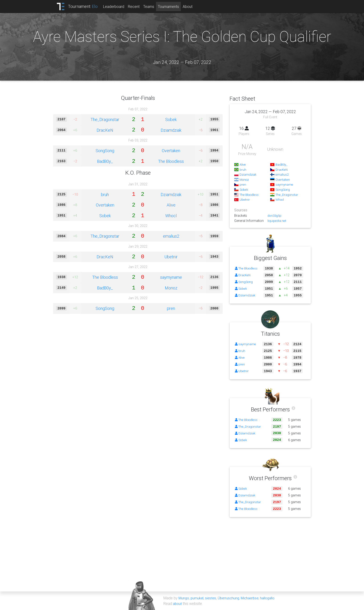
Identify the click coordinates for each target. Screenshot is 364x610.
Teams (153, 7)
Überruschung (231, 598)
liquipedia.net (277, 221)
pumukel (198, 598)
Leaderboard (118, 7)
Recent (138, 7)
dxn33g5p (275, 216)
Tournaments (172, 7)
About (192, 7)
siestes (212, 598)
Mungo (184, 598)
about (178, 603)
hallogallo (272, 598)
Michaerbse (253, 598)
